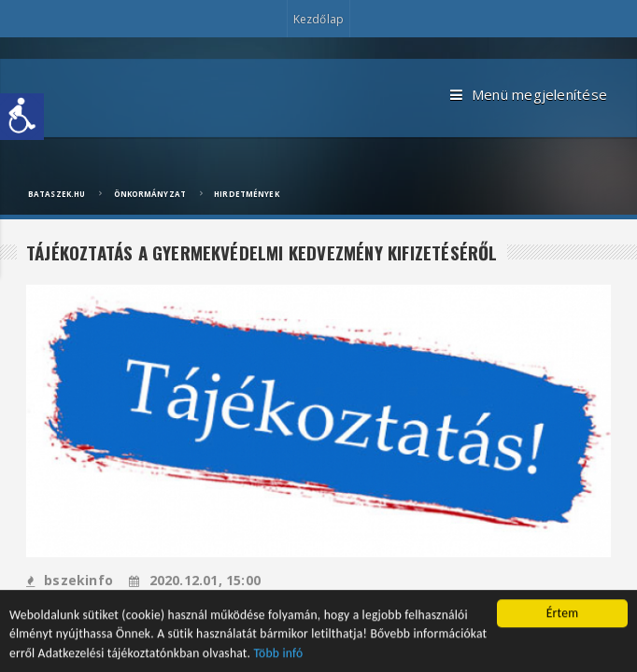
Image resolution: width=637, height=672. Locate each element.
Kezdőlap (318, 19)
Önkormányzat (150, 194)
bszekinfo (70, 580)
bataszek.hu (57, 194)
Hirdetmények (246, 194)
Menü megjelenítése (529, 95)
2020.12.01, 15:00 (195, 580)
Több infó (279, 655)
